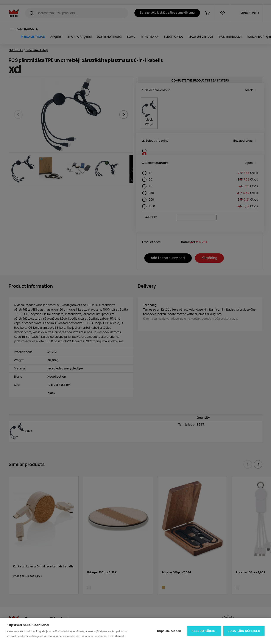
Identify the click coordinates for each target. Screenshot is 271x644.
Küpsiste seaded (169, 631)
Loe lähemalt (116, 636)
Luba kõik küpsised (244, 631)
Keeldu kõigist (204, 631)
